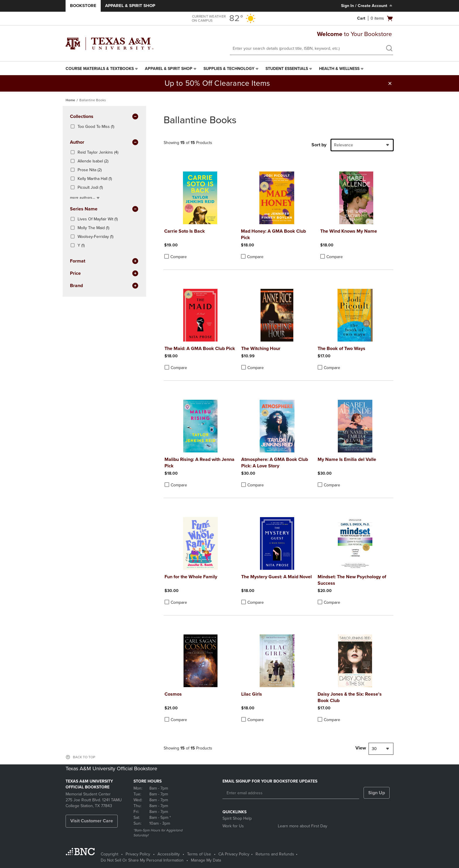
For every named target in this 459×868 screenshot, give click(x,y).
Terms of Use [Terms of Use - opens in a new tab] (199, 854)
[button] (390, 83)
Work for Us (233, 826)
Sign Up (377, 793)
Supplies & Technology (229, 69)
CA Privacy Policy (234, 854)
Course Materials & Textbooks (100, 69)
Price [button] (104, 274)
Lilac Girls (252, 694)
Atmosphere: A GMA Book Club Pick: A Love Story (275, 463)
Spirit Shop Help (237, 818)
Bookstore (83, 6)
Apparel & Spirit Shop (130, 6)
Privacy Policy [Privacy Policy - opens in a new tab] (138, 854)
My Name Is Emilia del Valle (347, 459)
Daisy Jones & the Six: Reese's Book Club (350, 697)
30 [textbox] (374, 749)
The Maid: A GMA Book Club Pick (200, 349)
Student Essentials (287, 69)
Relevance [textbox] (344, 145)
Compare (175, 257)
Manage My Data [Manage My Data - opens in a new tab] (206, 860)
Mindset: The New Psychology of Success (352, 580)
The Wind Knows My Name (349, 231)
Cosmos (173, 694)
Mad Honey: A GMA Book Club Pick (273, 234)
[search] (389, 49)
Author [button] (104, 143)
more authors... (85, 198)
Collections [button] (104, 117)
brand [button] (104, 286)
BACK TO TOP (84, 757)
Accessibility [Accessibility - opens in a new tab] (169, 854)
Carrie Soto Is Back (185, 231)
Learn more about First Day (303, 826)
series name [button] (104, 209)
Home (70, 100)
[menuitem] (102, 69)
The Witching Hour (261, 349)
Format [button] (104, 261)
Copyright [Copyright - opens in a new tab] (109, 854)
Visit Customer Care (92, 821)
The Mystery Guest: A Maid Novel (276, 577)
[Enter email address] (291, 793)
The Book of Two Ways (341, 349)
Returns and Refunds (275, 854)
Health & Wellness (339, 69)
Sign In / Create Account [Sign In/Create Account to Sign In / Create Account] (367, 6)
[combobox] (362, 145)
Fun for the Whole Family (191, 577)
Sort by (319, 145)
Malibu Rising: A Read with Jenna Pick (199, 463)
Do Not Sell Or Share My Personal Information (142, 860)
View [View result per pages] (361, 748)
